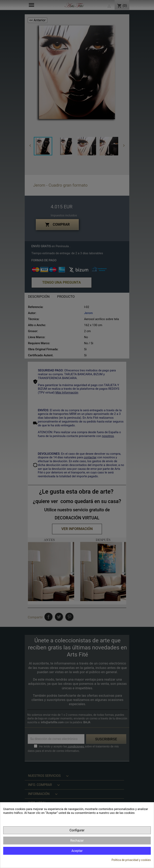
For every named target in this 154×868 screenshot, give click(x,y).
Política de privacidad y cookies (131, 860)
